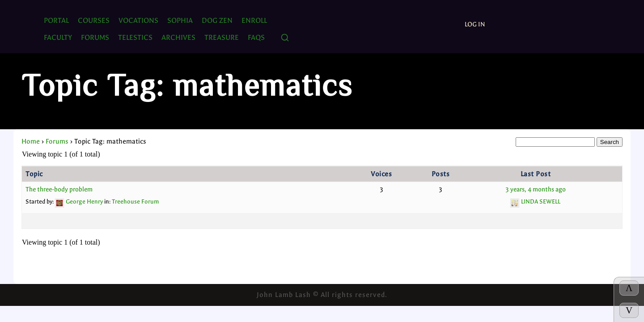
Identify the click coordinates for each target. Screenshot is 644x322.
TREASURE (222, 37)
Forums (57, 141)
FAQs (256, 37)
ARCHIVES (178, 37)
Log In (475, 24)
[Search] (285, 38)
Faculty (58, 37)
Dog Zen (217, 20)
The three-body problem (59, 189)
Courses (94, 20)
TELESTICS (135, 37)
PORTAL (56, 20)
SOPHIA (180, 20)
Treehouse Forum (135, 201)
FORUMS (95, 37)
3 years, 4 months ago (536, 189)
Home (31, 141)
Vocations (138, 20)
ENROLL (254, 20)
